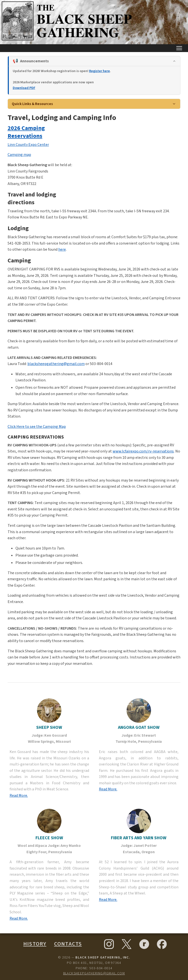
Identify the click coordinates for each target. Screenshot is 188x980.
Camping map (19, 155)
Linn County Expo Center (28, 145)
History (35, 944)
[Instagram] (109, 944)
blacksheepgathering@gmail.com (56, 364)
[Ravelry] (144, 944)
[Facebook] (162, 944)
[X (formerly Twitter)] (127, 944)
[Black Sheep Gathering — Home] (68, 40)
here (62, 249)
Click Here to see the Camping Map (37, 427)
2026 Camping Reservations (26, 132)
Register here (100, 71)
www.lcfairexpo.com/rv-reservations (143, 451)
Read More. (19, 796)
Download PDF (24, 88)
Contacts (68, 944)
